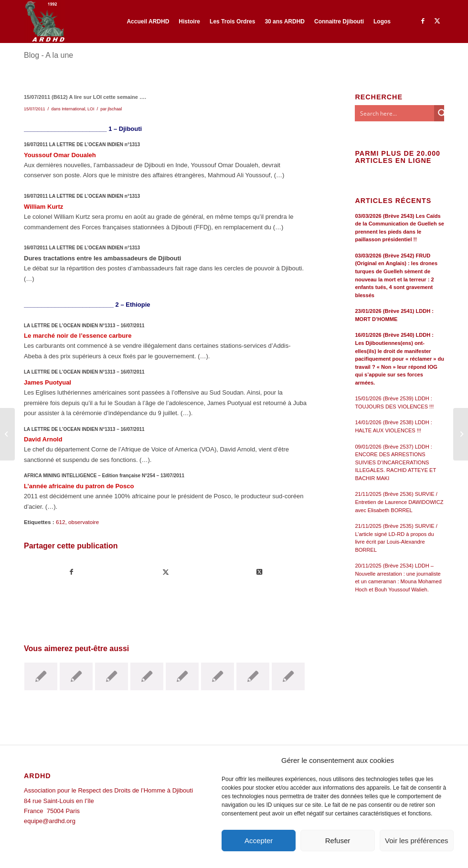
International (73, 109)
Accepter (259, 841)
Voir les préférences (417, 841)
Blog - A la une (48, 55)
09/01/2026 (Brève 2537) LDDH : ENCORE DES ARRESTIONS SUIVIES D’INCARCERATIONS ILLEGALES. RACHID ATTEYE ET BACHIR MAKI (395, 462)
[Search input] (395, 113)
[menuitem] (148, 21)
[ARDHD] (44, 21)
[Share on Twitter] (260, 572)
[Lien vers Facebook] (423, 21)
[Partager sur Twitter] (166, 572)
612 (61, 522)
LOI (91, 109)
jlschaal (115, 109)
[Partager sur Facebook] (71, 572)
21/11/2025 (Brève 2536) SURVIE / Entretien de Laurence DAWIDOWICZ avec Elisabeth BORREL (399, 502)
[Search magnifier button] (442, 113)
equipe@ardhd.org (50, 821)
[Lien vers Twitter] (437, 21)
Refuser (338, 841)
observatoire (84, 522)
